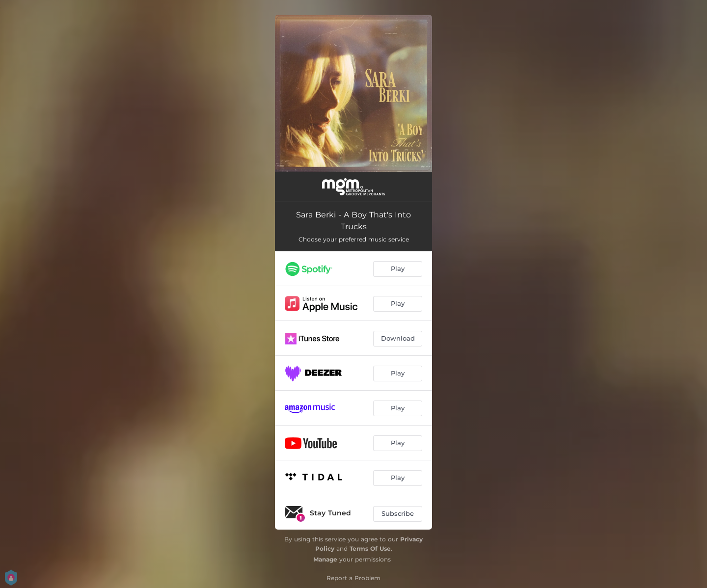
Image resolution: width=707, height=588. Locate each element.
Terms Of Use (370, 548)
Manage (325, 559)
